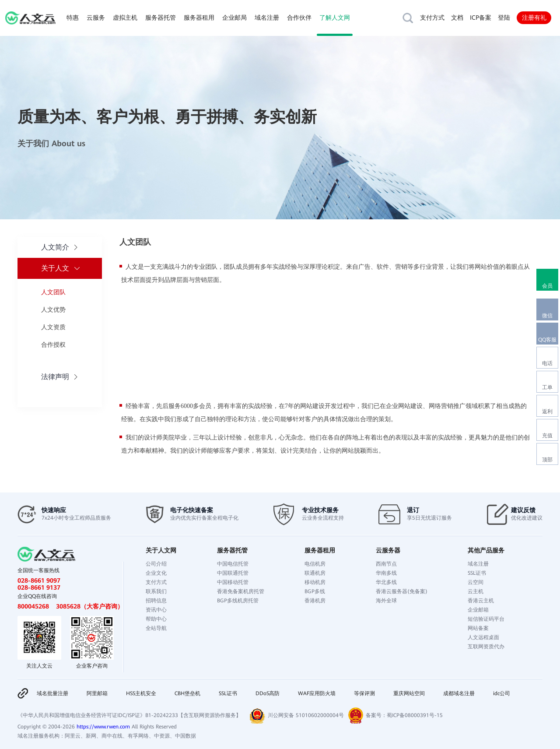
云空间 (476, 582)
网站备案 (478, 628)
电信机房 (315, 564)
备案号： (376, 715)
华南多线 (386, 573)
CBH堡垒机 (187, 693)
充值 (547, 436)
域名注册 (267, 18)
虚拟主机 (125, 18)
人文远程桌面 (483, 637)
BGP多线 (315, 591)
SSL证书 (477, 573)
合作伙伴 (299, 18)
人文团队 (53, 292)
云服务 (96, 18)
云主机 (476, 591)
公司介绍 (156, 564)
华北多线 (386, 582)
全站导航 (156, 628)
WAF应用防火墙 (317, 693)
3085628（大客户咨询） (90, 606)
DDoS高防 (268, 693)
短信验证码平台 (486, 619)
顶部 (547, 460)
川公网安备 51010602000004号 (306, 715)
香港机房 (315, 601)
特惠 (73, 18)
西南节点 (386, 564)
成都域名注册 (459, 693)
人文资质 (53, 327)
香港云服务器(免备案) (402, 591)
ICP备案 (481, 18)
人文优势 (53, 309)
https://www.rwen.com (103, 727)
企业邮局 (234, 18)
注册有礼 (534, 18)
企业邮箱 (478, 610)
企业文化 (156, 573)
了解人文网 (335, 18)
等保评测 (364, 693)
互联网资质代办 (486, 647)
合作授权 (53, 345)
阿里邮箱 (97, 693)
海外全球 (386, 601)
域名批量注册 (52, 693)
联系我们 (156, 591)
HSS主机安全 (141, 693)
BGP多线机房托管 (238, 601)
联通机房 (315, 573)
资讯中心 (156, 610)
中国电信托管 (233, 564)
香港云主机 (481, 601)
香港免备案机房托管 (241, 591)
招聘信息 (156, 601)
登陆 (504, 18)
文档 (457, 18)
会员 (547, 286)
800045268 (33, 606)
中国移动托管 (233, 582)
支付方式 (432, 18)
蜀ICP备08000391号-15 (415, 715)
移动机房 (315, 582)
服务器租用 (199, 18)
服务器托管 (161, 18)
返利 (547, 411)
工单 (547, 387)
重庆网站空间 (409, 693)
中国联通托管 (233, 573)
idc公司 (502, 693)
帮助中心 (156, 619)
